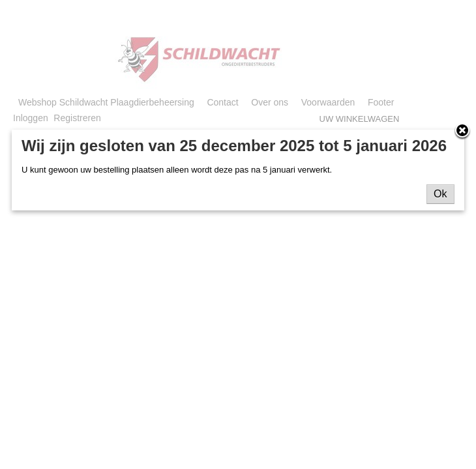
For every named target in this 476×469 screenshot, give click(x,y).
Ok (440, 194)
